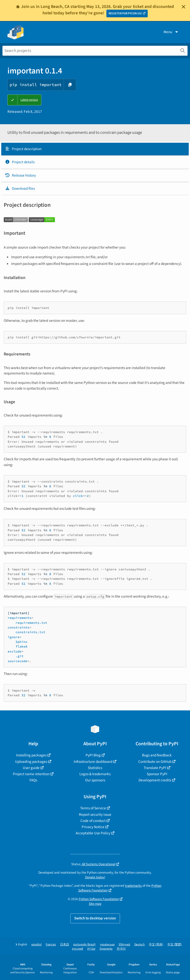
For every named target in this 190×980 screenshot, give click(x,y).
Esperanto (106, 949)
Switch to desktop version (95, 918)
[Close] (184, 7)
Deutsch (140, 945)
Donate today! (95, 877)
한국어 (121, 949)
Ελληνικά (124, 945)
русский (78, 949)
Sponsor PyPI (157, 774)
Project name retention (31, 774)
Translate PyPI (155, 768)
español (36, 945)
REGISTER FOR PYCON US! (125, 13)
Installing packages (31, 755)
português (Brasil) (84, 945)
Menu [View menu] (171, 32)
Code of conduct (93, 821)
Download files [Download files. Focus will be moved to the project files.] (20, 188)
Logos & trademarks (95, 774)
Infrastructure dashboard (93, 762)
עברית (91, 949)
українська (107, 945)
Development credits (155, 780)
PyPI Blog (93, 755)
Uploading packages (31, 762)
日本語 (65, 945)
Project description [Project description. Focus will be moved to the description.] (23, 149)
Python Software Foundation (99, 899)
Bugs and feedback (157, 755)
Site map (95, 904)
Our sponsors (95, 780)
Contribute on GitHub (155, 762)
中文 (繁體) (175, 945)
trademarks (133, 886)
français (51, 945)
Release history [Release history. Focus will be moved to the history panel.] (20, 175)
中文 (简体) (156, 945)
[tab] (95, 149)
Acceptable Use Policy (93, 833)
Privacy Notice (93, 827)
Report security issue (95, 815)
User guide (31, 768)
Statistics (95, 768)
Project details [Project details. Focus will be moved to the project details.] (20, 162)
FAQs (33, 780)
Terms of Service (93, 808)
